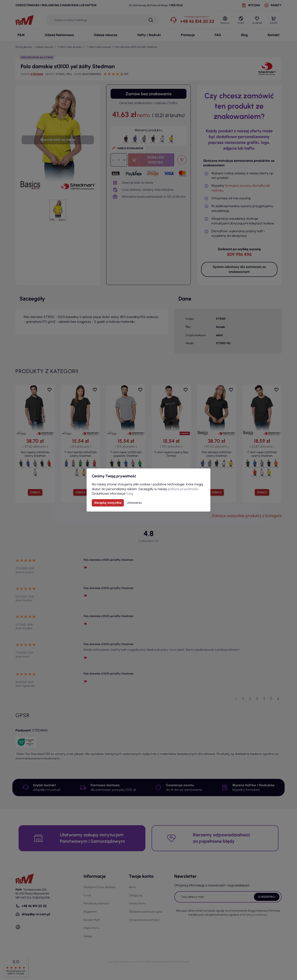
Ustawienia (134, 503)
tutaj (130, 494)
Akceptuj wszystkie (108, 503)
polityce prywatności (183, 489)
